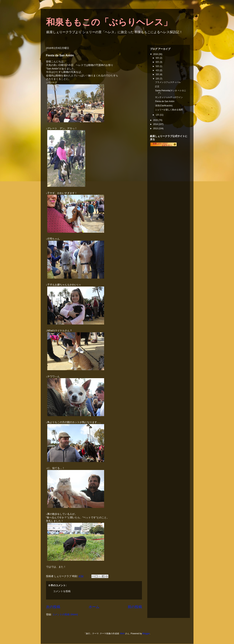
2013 (156, 128)
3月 (158, 74)
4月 (158, 70)
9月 (158, 58)
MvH (122, 634)
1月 (158, 115)
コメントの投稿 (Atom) (65, 614)
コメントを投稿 (62, 591)
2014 (156, 124)
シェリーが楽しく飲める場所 (169, 110)
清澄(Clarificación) (164, 106)
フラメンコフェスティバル (168, 82)
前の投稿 (135, 607)
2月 (158, 79)
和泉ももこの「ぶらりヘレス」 (109, 22)
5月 (158, 66)
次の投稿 (53, 607)
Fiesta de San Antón (165, 101)
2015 (156, 120)
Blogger (146, 634)
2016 (156, 54)
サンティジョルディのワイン (169, 97)
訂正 (157, 86)
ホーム (94, 607)
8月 (158, 62)
